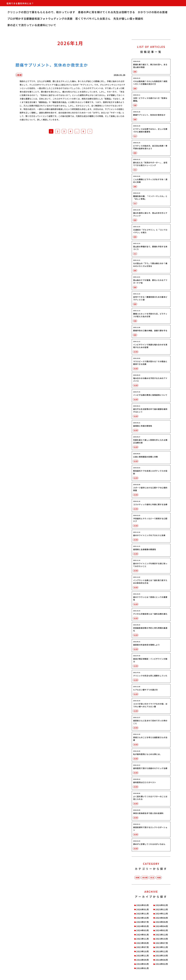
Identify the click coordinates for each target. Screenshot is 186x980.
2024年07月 (143, 922)
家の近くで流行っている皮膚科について (32, 25)
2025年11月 (143, 914)
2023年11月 (143, 939)
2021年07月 (143, 947)
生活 (153, 877)
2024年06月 (162, 922)
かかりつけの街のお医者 (153, 12)
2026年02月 (162, 905)
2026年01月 (143, 909)
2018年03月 (143, 964)
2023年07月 (162, 943)
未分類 (145, 877)
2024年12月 (162, 914)
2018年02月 (162, 964)
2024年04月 (162, 926)
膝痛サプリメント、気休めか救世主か (52, 65)
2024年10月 (143, 918)
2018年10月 (162, 956)
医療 (138, 877)
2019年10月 (143, 951)
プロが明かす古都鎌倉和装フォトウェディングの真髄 (40, 19)
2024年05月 (143, 926)
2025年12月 (162, 909)
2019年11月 (162, 947)
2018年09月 (143, 960)
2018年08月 (162, 960)
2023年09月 (143, 943)
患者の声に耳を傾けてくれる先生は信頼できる (106, 12)
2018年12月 (162, 951)
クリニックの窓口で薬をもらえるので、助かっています (41, 12)
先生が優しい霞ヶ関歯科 (128, 19)
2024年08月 (162, 918)
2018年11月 (143, 956)
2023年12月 (162, 935)
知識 (159, 877)
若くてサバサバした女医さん (93, 19)
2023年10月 (162, 939)
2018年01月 (143, 968)
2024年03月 (143, 930)
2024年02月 (162, 930)
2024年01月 (143, 935)
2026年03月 (143, 905)
